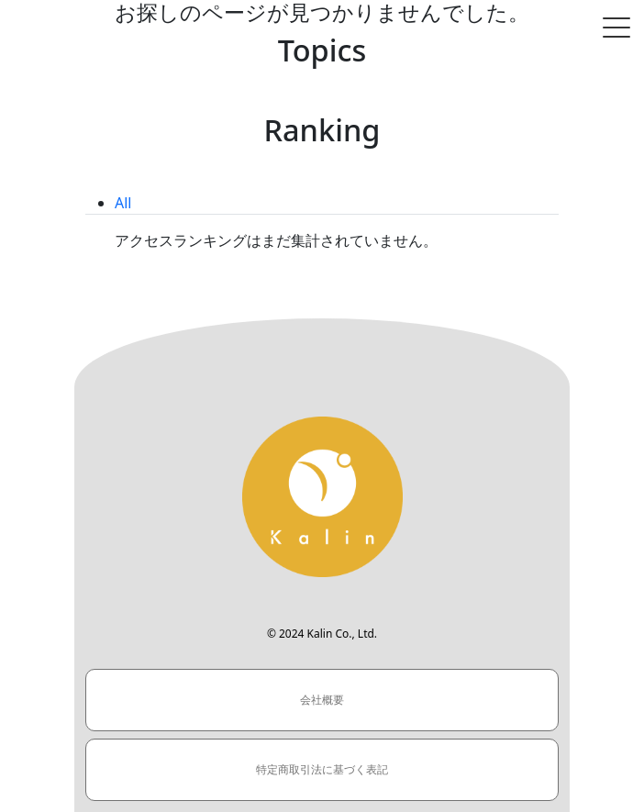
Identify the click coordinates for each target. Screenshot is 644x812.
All (123, 203)
